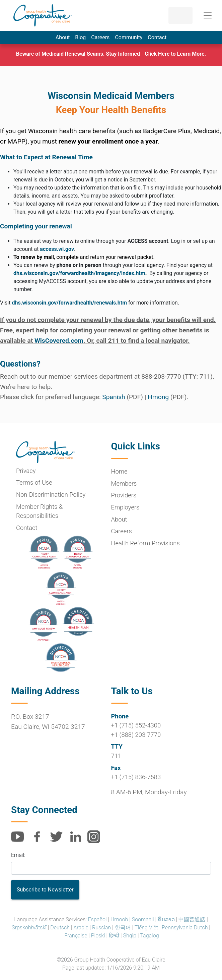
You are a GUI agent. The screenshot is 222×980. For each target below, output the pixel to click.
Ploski (98, 936)
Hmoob (119, 919)
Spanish (114, 397)
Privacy (26, 471)
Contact (157, 37)
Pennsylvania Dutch (185, 928)
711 (116, 756)
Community (129, 37)
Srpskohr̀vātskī (29, 928)
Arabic (81, 928)
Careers (100, 37)
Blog (80, 37)
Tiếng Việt (146, 928)
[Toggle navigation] (208, 15)
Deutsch (60, 928)
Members (124, 483)
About (63, 37)
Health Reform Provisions (145, 543)
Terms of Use (34, 482)
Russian (101, 928)
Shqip (130, 936)
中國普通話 (192, 919)
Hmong (158, 397)
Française (76, 936)
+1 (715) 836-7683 (136, 777)
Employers (125, 507)
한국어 (123, 928)
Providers (124, 495)
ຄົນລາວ (166, 919)
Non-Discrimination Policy (51, 495)
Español (97, 919)
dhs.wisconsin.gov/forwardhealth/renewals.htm (69, 303)
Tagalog (149, 936)
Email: (18, 855)
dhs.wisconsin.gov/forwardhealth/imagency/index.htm (79, 273)
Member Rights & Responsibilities (39, 511)
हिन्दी (114, 936)
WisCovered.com (59, 341)
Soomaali (143, 919)
